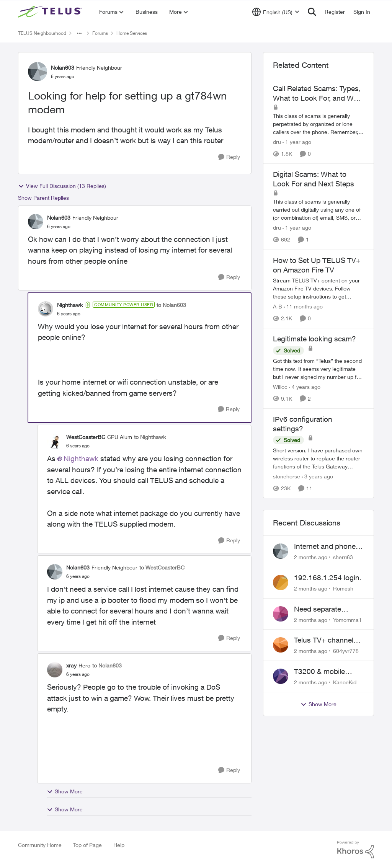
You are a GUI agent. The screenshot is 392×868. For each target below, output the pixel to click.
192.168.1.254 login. (328, 578)
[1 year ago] (297, 142)
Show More (65, 791)
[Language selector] (276, 12)
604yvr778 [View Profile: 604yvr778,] (346, 651)
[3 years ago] (317, 476)
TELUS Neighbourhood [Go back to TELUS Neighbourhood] (42, 33)
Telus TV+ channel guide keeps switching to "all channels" (324, 640)
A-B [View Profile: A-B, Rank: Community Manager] (278, 306)
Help (119, 845)
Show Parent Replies (43, 198)
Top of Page (87, 845)
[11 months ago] (303, 306)
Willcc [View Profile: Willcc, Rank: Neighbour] (280, 387)
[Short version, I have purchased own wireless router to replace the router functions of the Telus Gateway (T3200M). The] (318, 458)
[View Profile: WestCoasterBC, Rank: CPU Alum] (55, 441)
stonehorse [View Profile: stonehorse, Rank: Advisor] (287, 476)
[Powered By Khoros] (356, 850)
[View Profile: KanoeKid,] (281, 676)
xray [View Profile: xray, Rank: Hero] (71, 665)
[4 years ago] (305, 387)
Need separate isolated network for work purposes (326, 609)
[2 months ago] (311, 557)
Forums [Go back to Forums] (100, 33)
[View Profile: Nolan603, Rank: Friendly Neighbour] (38, 72)
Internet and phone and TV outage (325, 547)
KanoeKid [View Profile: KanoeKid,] (345, 682)
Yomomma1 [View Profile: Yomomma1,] (347, 619)
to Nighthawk (150, 437)
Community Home (40, 845)
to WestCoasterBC (162, 567)
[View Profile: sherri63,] (281, 551)
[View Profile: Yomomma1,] (281, 614)
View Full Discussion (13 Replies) (62, 186)
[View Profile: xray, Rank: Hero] (55, 670)
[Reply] (229, 157)
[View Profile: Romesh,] (281, 582)
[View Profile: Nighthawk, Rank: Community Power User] (46, 309)
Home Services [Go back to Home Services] (132, 33)
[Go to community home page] (51, 12)
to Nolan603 (171, 305)
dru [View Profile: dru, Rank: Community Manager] (277, 142)
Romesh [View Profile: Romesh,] (343, 588)
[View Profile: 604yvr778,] (281, 645)
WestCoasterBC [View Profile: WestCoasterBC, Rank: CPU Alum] (86, 437)
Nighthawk (81, 458)
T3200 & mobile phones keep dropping (319, 672)
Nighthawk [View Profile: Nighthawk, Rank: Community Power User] (70, 305)
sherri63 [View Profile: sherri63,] (343, 557)
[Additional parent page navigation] (79, 33)
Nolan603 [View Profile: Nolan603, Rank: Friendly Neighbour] (63, 68)
